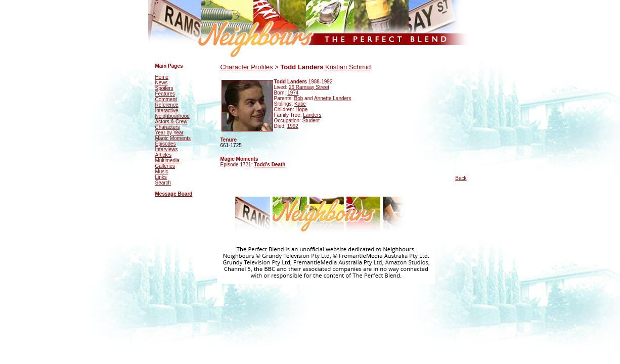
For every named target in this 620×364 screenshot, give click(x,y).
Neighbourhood (172, 116)
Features (165, 94)
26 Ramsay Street (309, 87)
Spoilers (164, 88)
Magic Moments (173, 138)
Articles (164, 155)
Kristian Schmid (348, 67)
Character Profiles (247, 67)
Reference (167, 105)
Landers (312, 115)
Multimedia (167, 161)
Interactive (167, 110)
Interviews (167, 149)
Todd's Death (270, 165)
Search (163, 183)
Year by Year (169, 133)
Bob (299, 98)
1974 (293, 93)
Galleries (165, 166)
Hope (301, 109)
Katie (300, 104)
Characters (168, 127)
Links (161, 177)
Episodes (166, 144)
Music (162, 172)
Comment (166, 99)
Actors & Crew (171, 122)
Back (461, 178)
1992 (293, 126)
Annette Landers (333, 98)
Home (162, 77)
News (162, 83)
